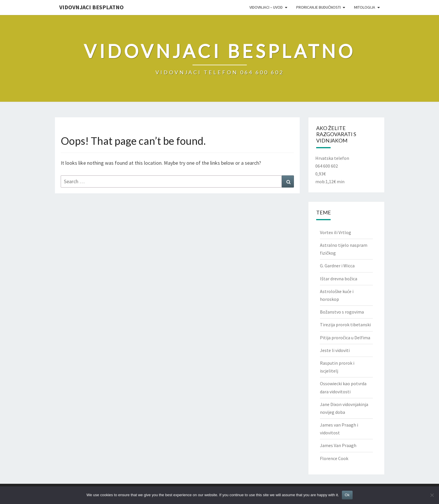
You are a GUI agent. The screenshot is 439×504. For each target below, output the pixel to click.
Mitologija (365, 7)
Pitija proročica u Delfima (345, 338)
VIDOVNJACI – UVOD (266, 7)
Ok (347, 495)
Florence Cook (334, 458)
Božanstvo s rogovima (342, 312)
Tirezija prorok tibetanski (345, 325)
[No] (432, 495)
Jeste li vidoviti (335, 350)
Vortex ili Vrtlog (336, 232)
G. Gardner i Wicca (337, 266)
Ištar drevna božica (339, 279)
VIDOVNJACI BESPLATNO (91, 7)
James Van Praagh (338, 445)
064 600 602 (327, 166)
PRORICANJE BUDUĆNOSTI (318, 7)
